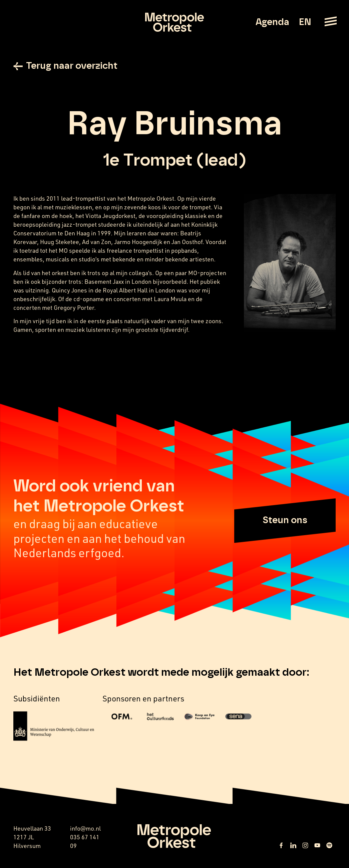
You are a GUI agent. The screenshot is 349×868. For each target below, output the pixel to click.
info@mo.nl (85, 828)
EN (305, 22)
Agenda (272, 22)
